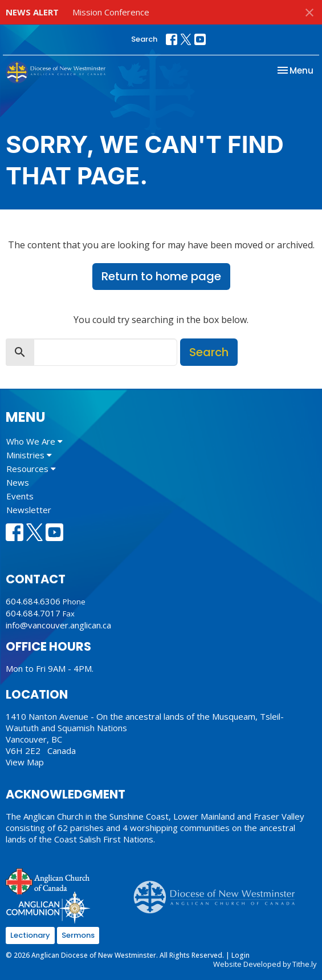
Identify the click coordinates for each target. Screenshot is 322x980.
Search (144, 39)
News (18, 482)
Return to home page (161, 276)
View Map (25, 762)
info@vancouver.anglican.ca (58, 625)
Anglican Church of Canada (48, 880)
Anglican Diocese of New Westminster (219, 892)
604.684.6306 (33, 601)
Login (241, 955)
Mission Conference (111, 12)
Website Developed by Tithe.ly (265, 964)
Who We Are (34, 441)
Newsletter (29, 510)
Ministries (29, 455)
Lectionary (30, 935)
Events (20, 496)
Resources (31, 469)
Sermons (78, 935)
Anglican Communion (48, 907)
